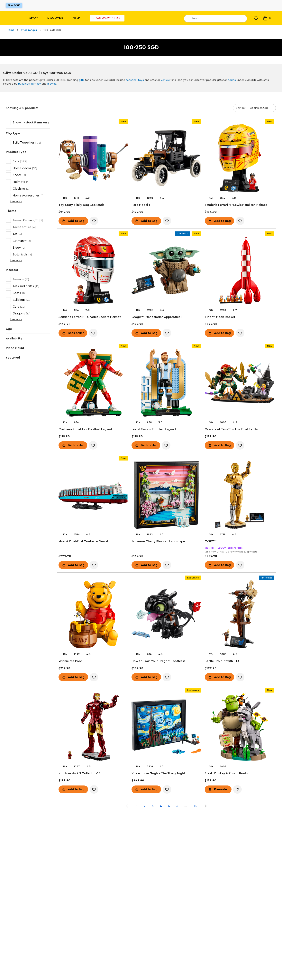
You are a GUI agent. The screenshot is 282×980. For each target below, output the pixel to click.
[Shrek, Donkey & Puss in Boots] (240, 727)
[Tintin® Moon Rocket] (240, 271)
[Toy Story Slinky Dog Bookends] (93, 159)
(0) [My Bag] (267, 18)
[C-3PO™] (240, 495)
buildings (24, 84)
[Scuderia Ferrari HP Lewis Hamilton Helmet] (240, 159)
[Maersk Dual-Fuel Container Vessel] (93, 495)
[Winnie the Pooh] (93, 615)
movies (52, 84)
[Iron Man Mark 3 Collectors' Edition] (93, 727)
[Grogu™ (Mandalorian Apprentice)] (166, 271)
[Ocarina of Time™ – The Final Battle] (240, 383)
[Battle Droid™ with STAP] (240, 615)
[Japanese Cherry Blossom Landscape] (166, 495)
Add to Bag (76, 221)
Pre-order (221, 789)
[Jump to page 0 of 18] (127, 806)
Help (76, 18)
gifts (82, 80)
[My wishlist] (256, 18)
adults (232, 80)
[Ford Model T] (166, 159)
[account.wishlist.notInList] (94, 221)
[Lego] (11, 18)
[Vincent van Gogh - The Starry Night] (166, 727)
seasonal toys (135, 80)
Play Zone (14, 5)
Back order (76, 333)
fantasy (36, 84)
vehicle (165, 80)
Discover (55, 18)
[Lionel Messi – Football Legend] (166, 383)
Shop (33, 18)
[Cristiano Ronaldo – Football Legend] (93, 383)
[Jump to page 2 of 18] (206, 806)
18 (195, 806)
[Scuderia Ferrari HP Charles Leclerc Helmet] (93, 271)
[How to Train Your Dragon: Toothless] (166, 615)
